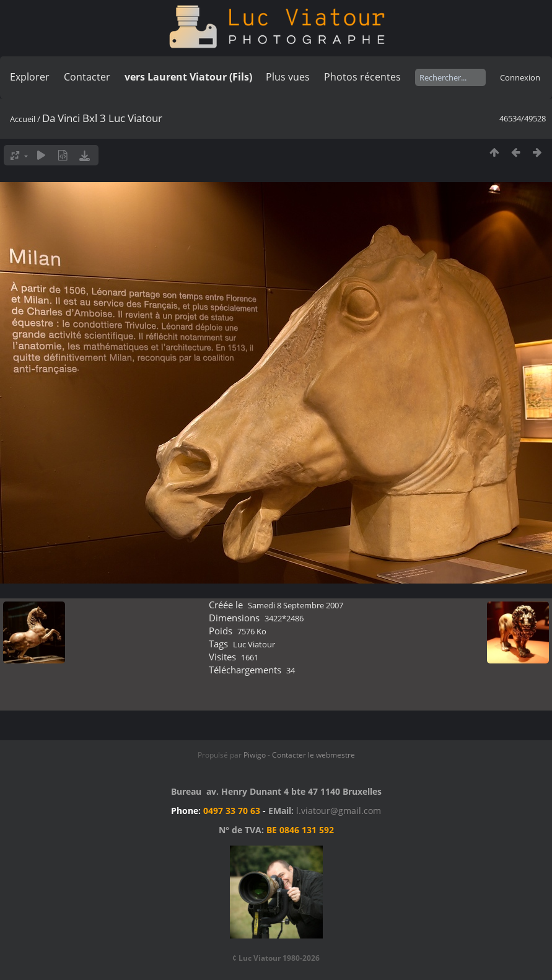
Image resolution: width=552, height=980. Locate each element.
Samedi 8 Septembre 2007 (296, 605)
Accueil (23, 119)
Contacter (87, 77)
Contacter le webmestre (313, 755)
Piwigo (255, 755)
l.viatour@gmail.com (339, 811)
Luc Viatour (254, 644)
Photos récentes (362, 77)
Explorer (30, 77)
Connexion (520, 77)
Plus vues (288, 77)
